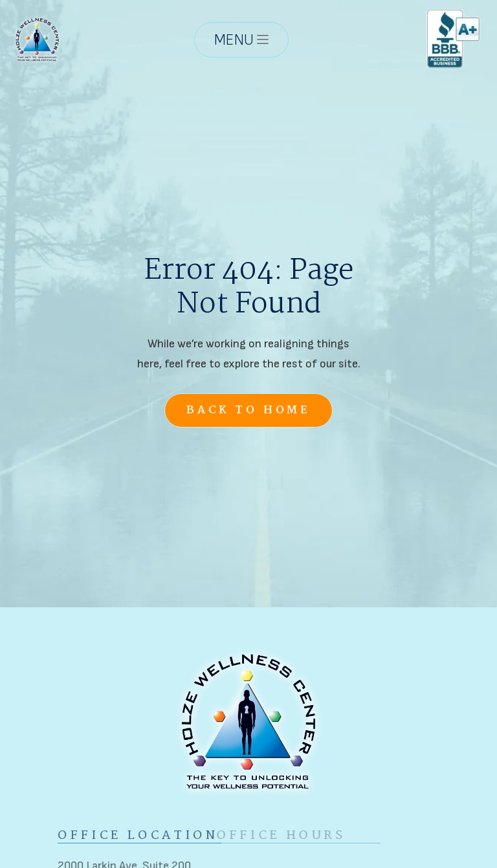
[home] (37, 39)
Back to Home (248, 410)
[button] (241, 38)
